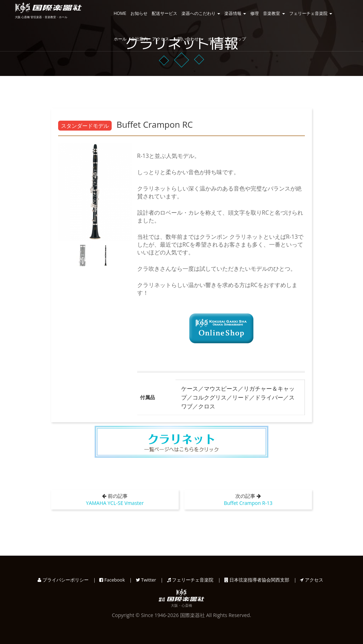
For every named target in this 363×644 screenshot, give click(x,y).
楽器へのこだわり (201, 13)
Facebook (112, 580)
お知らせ (139, 13)
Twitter (146, 580)
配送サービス (164, 13)
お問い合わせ (188, 39)
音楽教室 (274, 13)
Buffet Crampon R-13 (248, 503)
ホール (120, 39)
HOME (120, 13)
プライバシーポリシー (63, 580)
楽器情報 (235, 13)
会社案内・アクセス (150, 39)
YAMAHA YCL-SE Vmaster (115, 503)
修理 (255, 13)
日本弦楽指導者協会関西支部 (257, 580)
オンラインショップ (227, 39)
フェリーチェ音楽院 (311, 13)
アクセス (311, 580)
